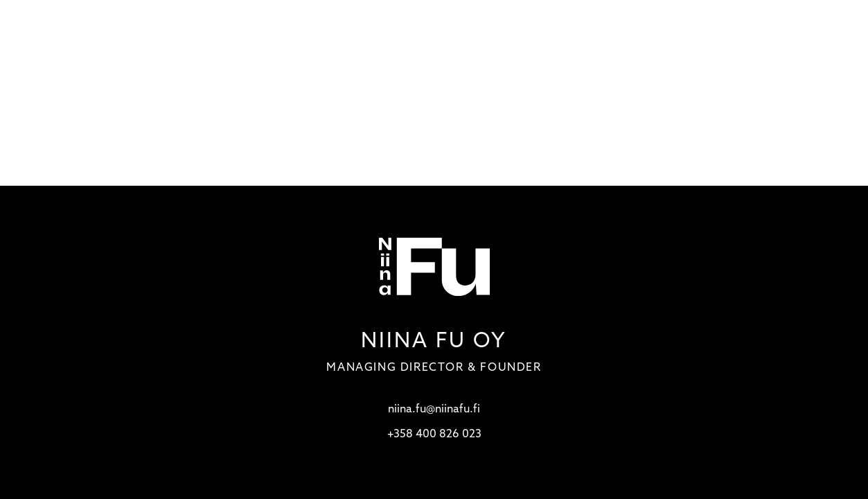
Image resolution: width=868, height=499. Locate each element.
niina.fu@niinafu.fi (434, 410)
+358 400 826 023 (434, 435)
